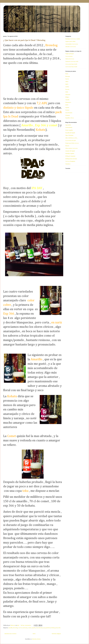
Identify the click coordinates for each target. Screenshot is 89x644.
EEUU (67, 105)
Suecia (67, 79)
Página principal (69, 54)
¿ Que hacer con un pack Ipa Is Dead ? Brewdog (24, 40)
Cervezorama (69, 56)
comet (30, 628)
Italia (67, 92)
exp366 (34, 628)
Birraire (67, 146)
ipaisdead (48, 628)
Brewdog (15, 628)
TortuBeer (68, 164)
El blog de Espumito (70, 156)
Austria (67, 87)
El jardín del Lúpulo (70, 133)
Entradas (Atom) (36, 639)
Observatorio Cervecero (72, 148)
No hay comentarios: (26, 625)
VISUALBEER (69, 128)
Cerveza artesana (23, 628)
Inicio (34, 634)
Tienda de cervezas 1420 (72, 62)
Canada (67, 100)
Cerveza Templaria (70, 161)
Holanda (68, 115)
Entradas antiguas (56, 634)
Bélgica (67, 97)
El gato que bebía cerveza (72, 143)
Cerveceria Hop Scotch (71, 64)
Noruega (68, 76)
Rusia (67, 74)
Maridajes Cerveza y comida (73, 39)
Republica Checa (70, 118)
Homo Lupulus (69, 130)
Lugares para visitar (70, 41)
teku (59, 628)
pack (56, 628)
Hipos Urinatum (69, 135)
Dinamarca (68, 102)
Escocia (67, 89)
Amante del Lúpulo (70, 151)
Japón (67, 84)
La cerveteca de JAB (71, 141)
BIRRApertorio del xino (71, 159)
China (67, 82)
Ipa (44, 628)
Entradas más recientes (10, 634)
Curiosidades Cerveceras (72, 44)
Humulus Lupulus (70, 154)
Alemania (68, 95)
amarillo (11, 628)
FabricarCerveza (70, 59)
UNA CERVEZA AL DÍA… (72, 138)
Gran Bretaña (39, 628)
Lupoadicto (68, 125)
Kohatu (53, 628)
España (67, 108)
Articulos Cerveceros (71, 47)
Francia (67, 110)
